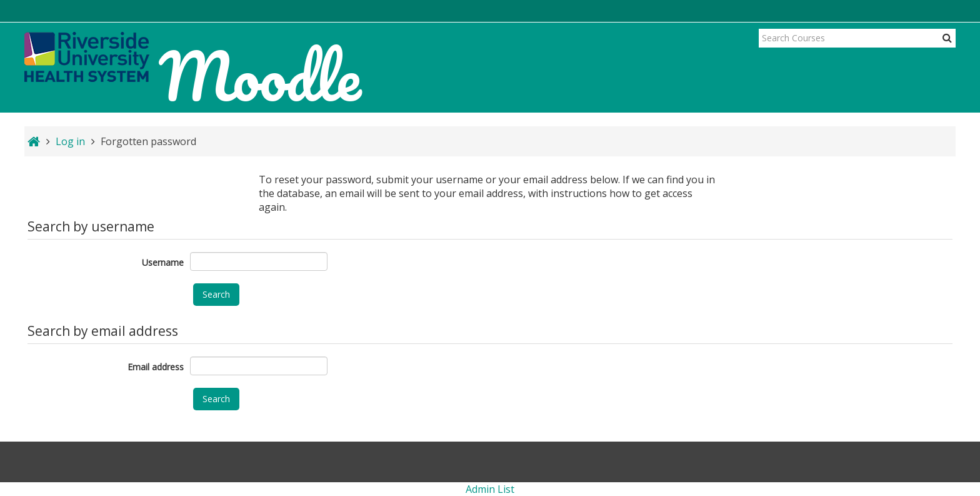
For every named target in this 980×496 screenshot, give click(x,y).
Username (163, 262)
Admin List (490, 489)
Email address (156, 367)
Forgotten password (148, 141)
